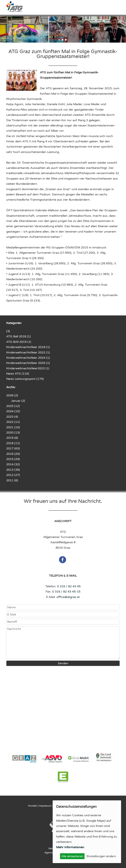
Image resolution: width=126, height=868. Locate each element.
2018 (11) (13, 443)
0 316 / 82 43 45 (69, 586)
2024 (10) (13, 411)
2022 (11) (13, 422)
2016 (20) (13, 454)
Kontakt (33, 806)
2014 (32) (13, 464)
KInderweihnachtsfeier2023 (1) (28, 368)
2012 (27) (13, 475)
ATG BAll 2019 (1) (19, 342)
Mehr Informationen (70, 847)
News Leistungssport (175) (25, 379)
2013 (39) (13, 470)
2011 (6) (12, 480)
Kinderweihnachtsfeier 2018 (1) (28, 347)
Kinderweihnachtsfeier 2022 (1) (28, 352)
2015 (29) (13, 459)
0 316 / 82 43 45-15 (66, 592)
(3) (8, 331)
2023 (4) (12, 417)
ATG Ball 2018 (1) (18, 336)
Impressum (45, 806)
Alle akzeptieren (72, 856)
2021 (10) (13, 427)
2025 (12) (13, 406)
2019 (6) (12, 438)
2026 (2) (12, 395)
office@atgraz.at (68, 597)
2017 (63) (13, 448)
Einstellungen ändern (101, 856)
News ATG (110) (18, 374)
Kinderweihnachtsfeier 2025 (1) (28, 363)
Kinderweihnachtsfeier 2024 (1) (28, 358)
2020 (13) (13, 433)
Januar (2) (18, 401)
